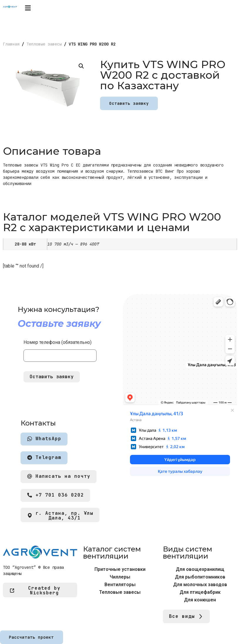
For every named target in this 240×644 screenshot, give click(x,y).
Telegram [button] (44, 458)
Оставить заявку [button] (129, 103)
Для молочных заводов (200, 585)
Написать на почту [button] (59, 476)
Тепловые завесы (44, 44)
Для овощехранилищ (200, 569)
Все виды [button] (186, 617)
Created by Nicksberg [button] (35, 591)
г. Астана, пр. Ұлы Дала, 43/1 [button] (60, 516)
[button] (28, 8)
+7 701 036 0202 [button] (55, 495)
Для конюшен (200, 600)
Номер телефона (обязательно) (60, 349)
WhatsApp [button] (44, 439)
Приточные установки (120, 569)
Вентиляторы (120, 585)
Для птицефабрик (200, 592)
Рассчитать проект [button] (31, 637)
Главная (11, 44)
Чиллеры (120, 577)
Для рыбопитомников (200, 577)
